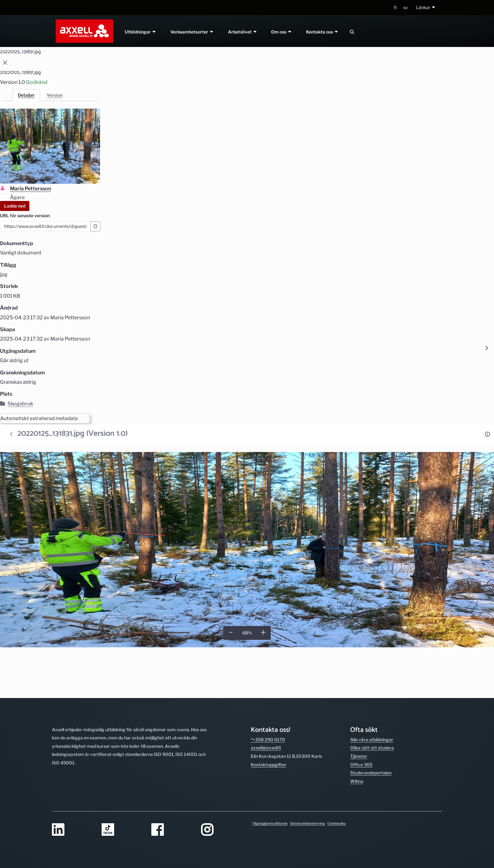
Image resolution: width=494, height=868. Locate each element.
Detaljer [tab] (26, 95)
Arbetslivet (243, 32)
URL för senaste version (25, 216)
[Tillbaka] (11, 434)
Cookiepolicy (337, 823)
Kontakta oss (323, 32)
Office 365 (361, 721)
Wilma (357, 738)
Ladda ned (15, 206)
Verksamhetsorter (192, 32)
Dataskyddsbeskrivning (307, 823)
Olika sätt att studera (372, 705)
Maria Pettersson (30, 189)
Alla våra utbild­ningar (372, 696)
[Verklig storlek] (247, 633)
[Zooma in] (263, 633)
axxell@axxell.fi (266, 705)
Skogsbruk (17, 404)
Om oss (282, 32)
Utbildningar (141, 32)
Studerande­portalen (371, 729)
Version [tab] (55, 95)
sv (406, 7)
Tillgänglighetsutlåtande (270, 823)
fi (395, 7)
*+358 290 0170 (268, 696)
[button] (426, 8)
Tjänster (359, 713)
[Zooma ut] (231, 633)
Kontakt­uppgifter (269, 721)
